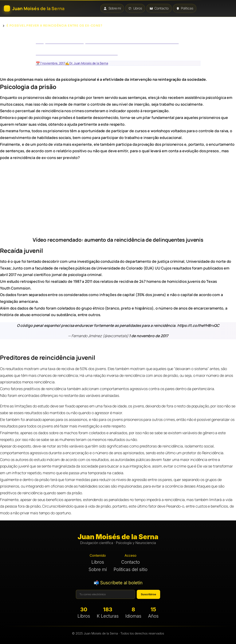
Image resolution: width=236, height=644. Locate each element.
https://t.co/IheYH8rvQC (198, 325)
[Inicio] (34, 8)
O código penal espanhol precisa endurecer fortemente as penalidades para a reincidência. (97, 325)
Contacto (159, 8)
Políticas (185, 8)
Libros (135, 8)
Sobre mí (112, 8)
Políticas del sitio (131, 569)
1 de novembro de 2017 (148, 336)
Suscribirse (148, 594)
